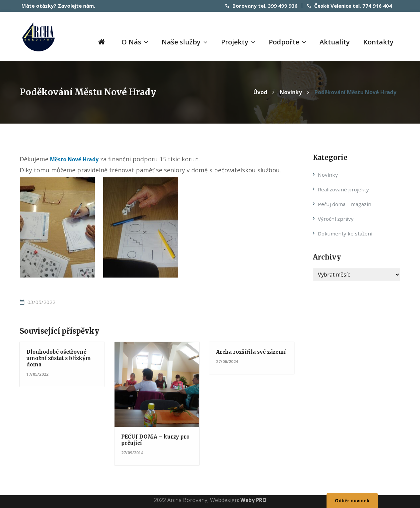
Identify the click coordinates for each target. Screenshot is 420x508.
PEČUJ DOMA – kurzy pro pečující (152, 439)
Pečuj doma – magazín (346, 203)
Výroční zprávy (336, 218)
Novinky (328, 174)
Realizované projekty (344, 189)
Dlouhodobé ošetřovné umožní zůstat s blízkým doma (61, 357)
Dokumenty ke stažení (346, 233)
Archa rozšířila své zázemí (243, 354)
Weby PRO (253, 500)
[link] (79, 159)
